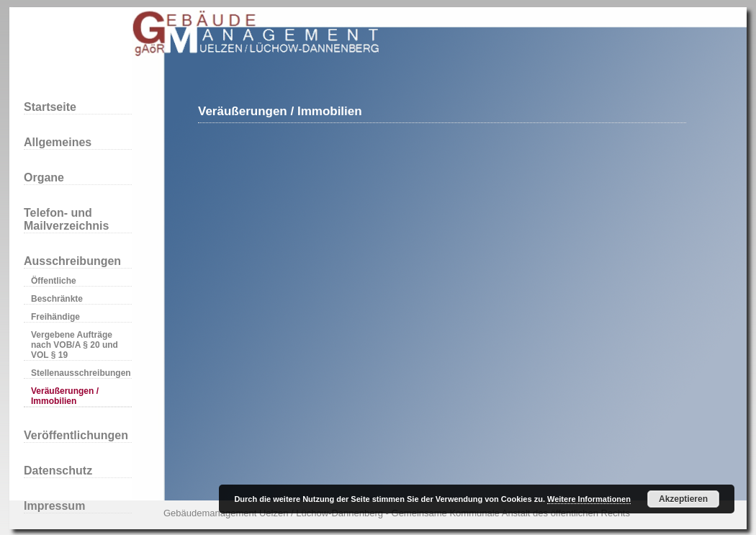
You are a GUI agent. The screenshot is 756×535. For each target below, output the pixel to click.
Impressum (54, 506)
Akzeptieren (683, 499)
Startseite (50, 107)
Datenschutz (58, 471)
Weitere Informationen (589, 499)
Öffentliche (54, 281)
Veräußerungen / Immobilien (65, 396)
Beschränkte (57, 299)
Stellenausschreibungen (81, 373)
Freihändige (55, 317)
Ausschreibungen (72, 261)
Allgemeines (58, 142)
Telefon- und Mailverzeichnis (66, 219)
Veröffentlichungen (76, 435)
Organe (44, 177)
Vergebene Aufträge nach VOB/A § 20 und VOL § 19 (75, 345)
